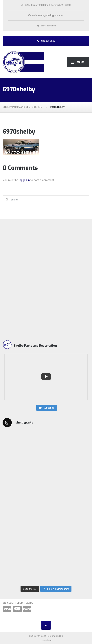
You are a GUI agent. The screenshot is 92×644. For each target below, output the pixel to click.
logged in (24, 180)
